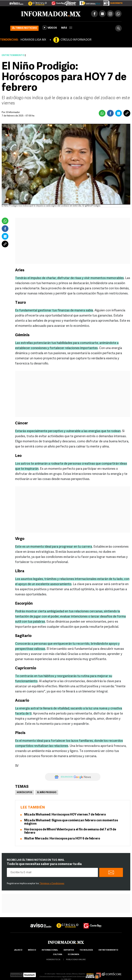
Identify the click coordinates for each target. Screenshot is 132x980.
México (32, 950)
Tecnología (86, 950)
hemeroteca (53, 960)
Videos (50, 28)
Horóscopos (25, 793)
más (67, 28)
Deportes (69, 950)
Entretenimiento (13, 55)
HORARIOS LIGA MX (33, 40)
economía (74, 955)
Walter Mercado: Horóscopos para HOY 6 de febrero (62, 839)
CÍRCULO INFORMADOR (76, 40)
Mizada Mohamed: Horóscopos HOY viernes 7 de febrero (65, 815)
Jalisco (18, 950)
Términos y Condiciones (52, 884)
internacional (50, 950)
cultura (58, 955)
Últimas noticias (24, 28)
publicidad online (76, 960)
